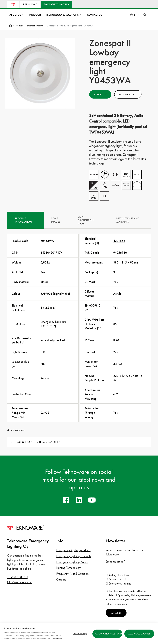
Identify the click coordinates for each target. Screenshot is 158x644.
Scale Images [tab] (56, 220)
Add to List (100, 94)
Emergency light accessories (38, 442)
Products (35, 15)
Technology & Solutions (62, 15)
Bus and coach (116, 579)
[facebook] (66, 500)
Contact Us (95, 15)
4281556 (119, 241)
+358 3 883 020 (17, 577)
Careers (61, 579)
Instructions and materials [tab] (128, 220)
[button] (145, 15)
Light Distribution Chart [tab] (86, 220)
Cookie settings (80, 634)
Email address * (115, 561)
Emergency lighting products (73, 550)
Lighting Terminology (69, 568)
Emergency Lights (35, 26)
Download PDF (128, 94)
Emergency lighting (119, 583)
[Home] (10, 26)
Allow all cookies (139, 634)
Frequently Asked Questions (73, 574)
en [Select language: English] (136, 15)
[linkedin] (79, 500)
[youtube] (92, 500)
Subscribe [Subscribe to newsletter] (116, 613)
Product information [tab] (23, 220)
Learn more (57, 639)
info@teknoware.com (20, 582)
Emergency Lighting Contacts (74, 556)
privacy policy (120, 604)
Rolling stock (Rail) (118, 575)
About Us (15, 15)
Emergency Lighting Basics (72, 562)
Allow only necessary (109, 634)
